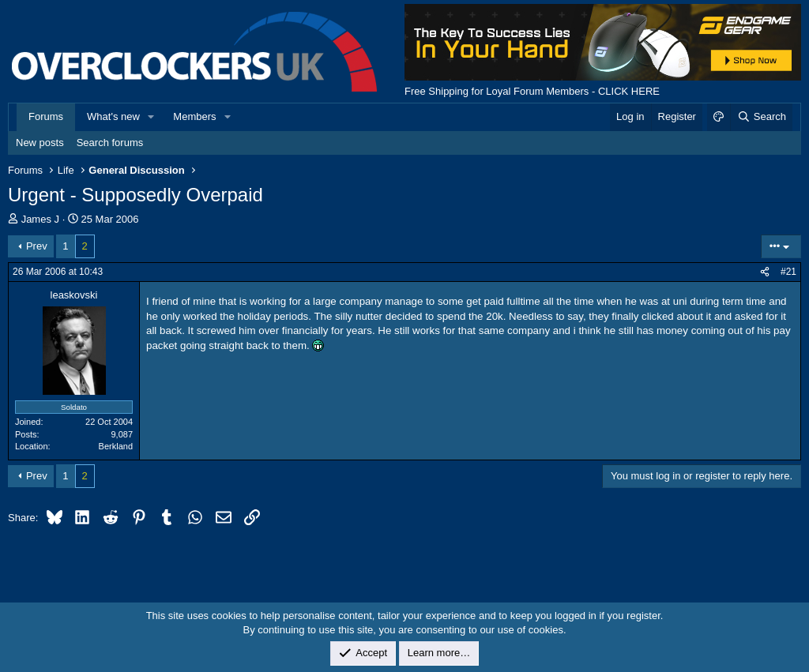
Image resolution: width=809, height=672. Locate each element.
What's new (113, 116)
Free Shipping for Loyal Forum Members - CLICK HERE (532, 91)
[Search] (761, 117)
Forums (46, 116)
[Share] (765, 272)
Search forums (110, 143)
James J (40, 219)
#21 (788, 272)
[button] (152, 117)
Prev (37, 246)
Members (194, 116)
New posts (40, 143)
